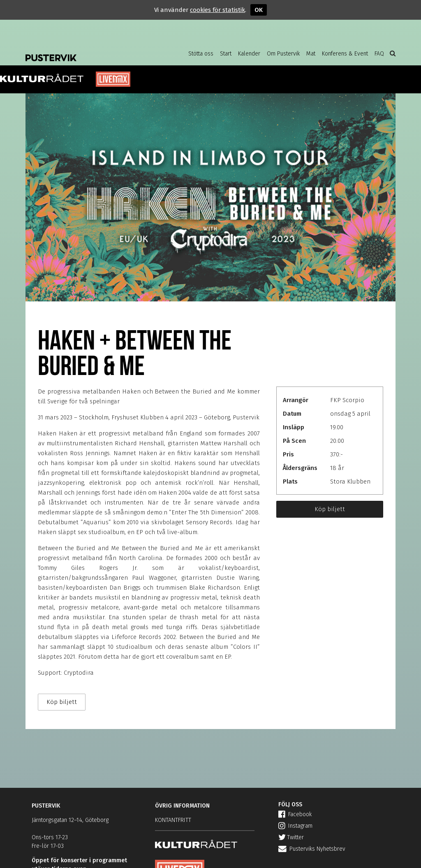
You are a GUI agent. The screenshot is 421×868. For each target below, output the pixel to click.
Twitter (291, 837)
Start (226, 54)
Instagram (295, 826)
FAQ (379, 54)
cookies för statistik (217, 10)
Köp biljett (330, 509)
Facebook (295, 814)
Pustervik (91, 51)
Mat (311, 54)
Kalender (249, 54)
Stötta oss (201, 54)
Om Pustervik (283, 54)
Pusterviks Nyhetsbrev (312, 849)
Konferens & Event (345, 54)
